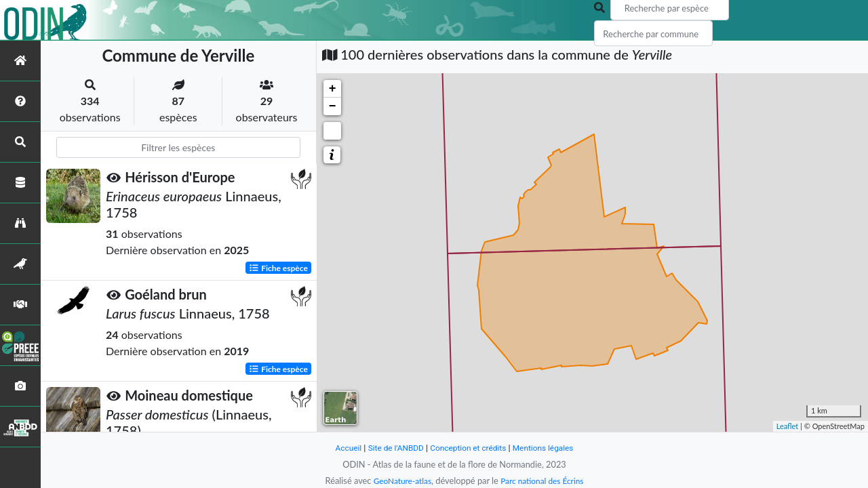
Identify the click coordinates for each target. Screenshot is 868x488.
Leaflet (788, 426)
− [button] (333, 106)
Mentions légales (550, 448)
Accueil (340, 448)
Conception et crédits (469, 448)
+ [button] (333, 89)
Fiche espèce (278, 267)
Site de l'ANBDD (392, 448)
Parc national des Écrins (545, 481)
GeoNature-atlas (399, 481)
